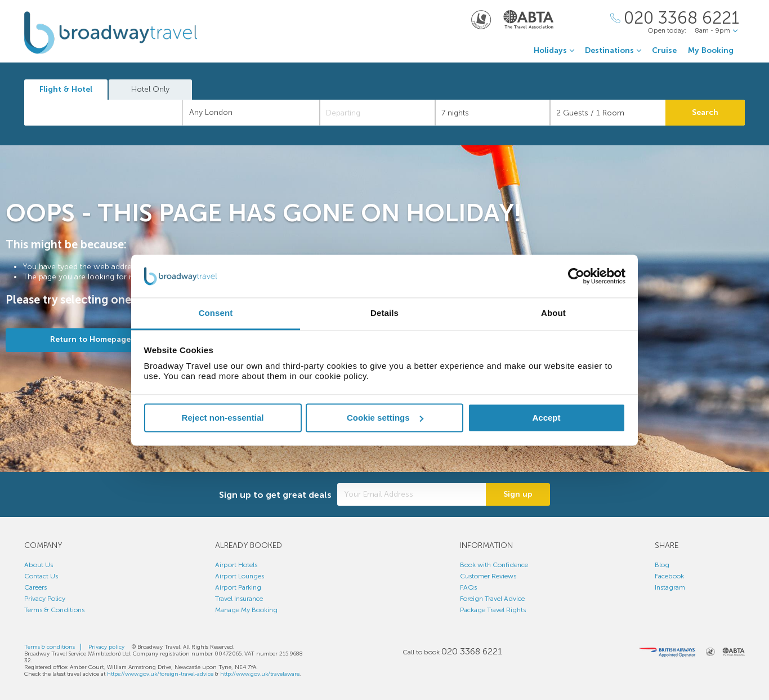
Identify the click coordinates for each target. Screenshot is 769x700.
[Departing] (377, 113)
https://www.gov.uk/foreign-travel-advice (160, 674)
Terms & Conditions (54, 610)
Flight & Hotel (66, 89)
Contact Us (41, 576)
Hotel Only (150, 89)
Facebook (669, 576)
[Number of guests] (608, 113)
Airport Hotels (236, 565)
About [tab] (553, 313)
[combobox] (104, 113)
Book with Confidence (494, 565)
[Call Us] (675, 18)
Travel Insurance (239, 599)
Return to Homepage (90, 339)
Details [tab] (384, 313)
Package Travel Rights (493, 610)
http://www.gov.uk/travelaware (260, 674)
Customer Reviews (488, 576)
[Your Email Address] (412, 494)
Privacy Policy (45, 599)
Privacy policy (106, 647)
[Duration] (493, 113)
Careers (35, 587)
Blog (662, 565)
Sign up (518, 494)
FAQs (468, 587)
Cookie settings (385, 418)
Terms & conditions (50, 647)
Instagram (670, 587)
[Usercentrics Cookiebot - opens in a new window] (576, 276)
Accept (546, 418)
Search (705, 112)
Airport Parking (238, 587)
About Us (39, 565)
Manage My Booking (246, 610)
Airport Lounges (240, 576)
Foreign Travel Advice (492, 599)
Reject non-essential (223, 418)
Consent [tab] (216, 313)
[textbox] (109, 113)
